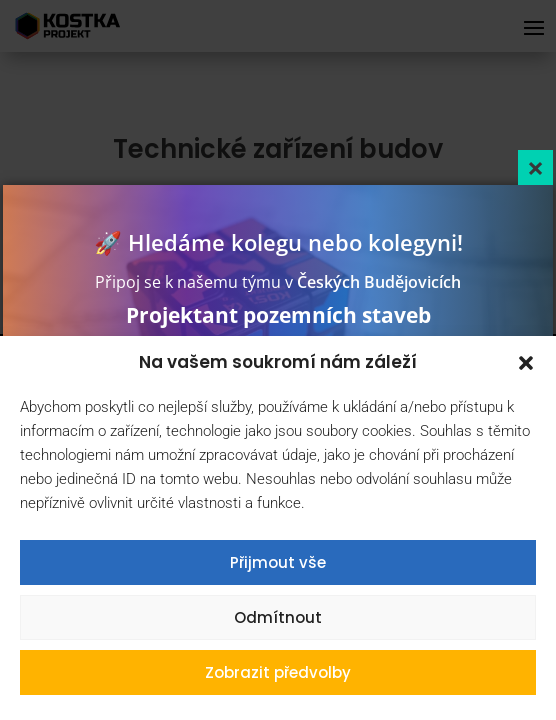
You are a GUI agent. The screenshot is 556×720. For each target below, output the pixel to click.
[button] (526, 363)
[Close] (535, 167)
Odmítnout (278, 617)
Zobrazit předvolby (278, 672)
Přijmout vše (278, 562)
